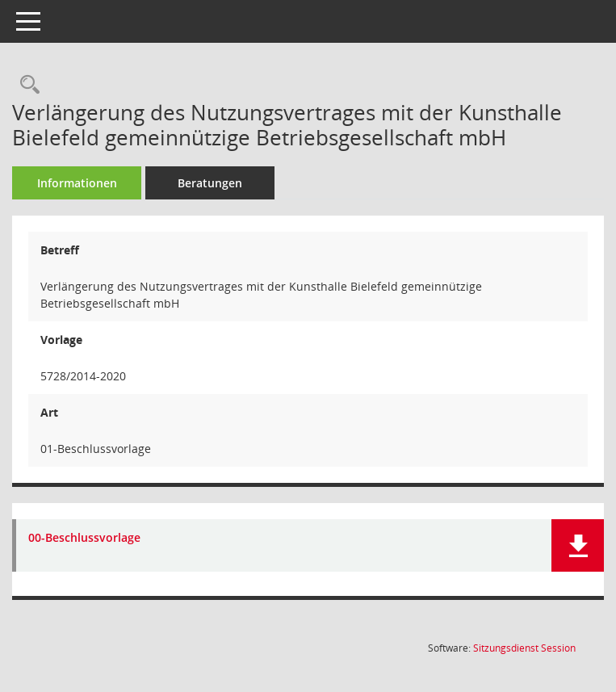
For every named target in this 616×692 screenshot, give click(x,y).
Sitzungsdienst (524, 648)
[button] (578, 545)
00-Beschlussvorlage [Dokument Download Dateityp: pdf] (84, 538)
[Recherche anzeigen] (26, 85)
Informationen (77, 183)
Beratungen (210, 183)
